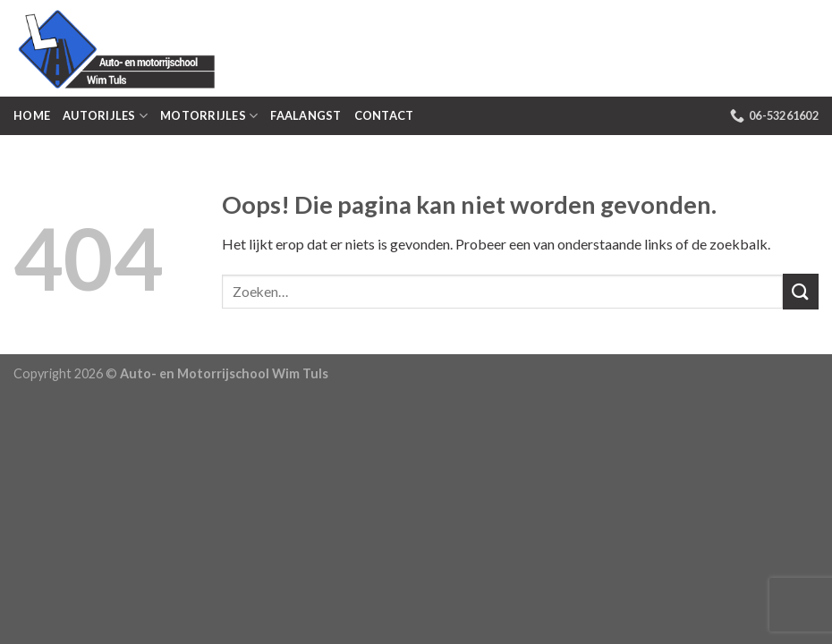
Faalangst (306, 115)
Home (32, 115)
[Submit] (801, 291)
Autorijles (105, 116)
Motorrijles (209, 116)
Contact (384, 115)
